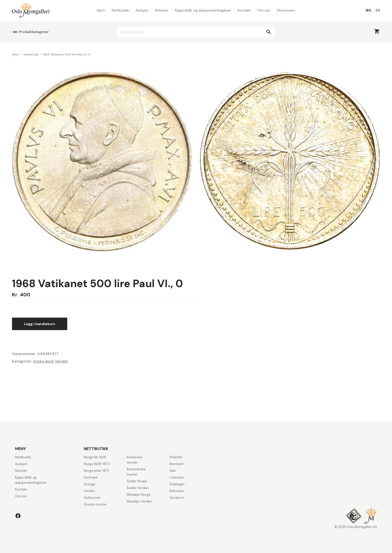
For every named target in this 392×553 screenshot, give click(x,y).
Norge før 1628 (95, 457)
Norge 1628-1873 (96, 464)
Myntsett (176, 464)
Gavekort (177, 498)
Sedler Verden (138, 488)
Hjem (101, 10)
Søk (269, 32)
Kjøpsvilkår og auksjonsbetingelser (203, 10)
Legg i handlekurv (40, 324)
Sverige (90, 484)
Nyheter (162, 10)
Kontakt (244, 10)
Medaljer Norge (139, 495)
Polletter (176, 457)
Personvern (286, 10)
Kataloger (177, 484)
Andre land (43, 361)
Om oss (264, 10)
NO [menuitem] (368, 10)
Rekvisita (176, 491)
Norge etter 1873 (96, 471)
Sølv (173, 471)
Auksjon (142, 10)
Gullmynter (92, 498)
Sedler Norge (137, 481)
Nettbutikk (120, 10)
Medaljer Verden (139, 501)
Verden (61, 361)
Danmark (91, 477)
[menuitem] (368, 10)
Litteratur (177, 477)
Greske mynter (95, 504)
